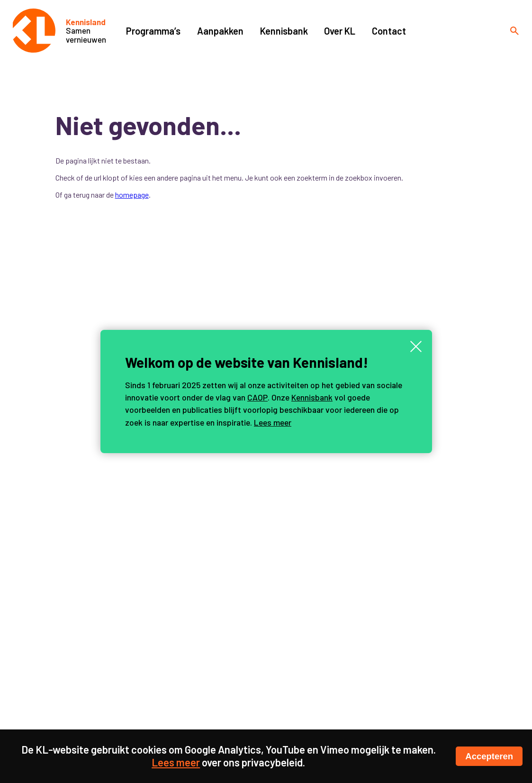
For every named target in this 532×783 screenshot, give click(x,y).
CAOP (257, 397)
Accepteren (489, 756)
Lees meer (273, 422)
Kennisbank (312, 397)
